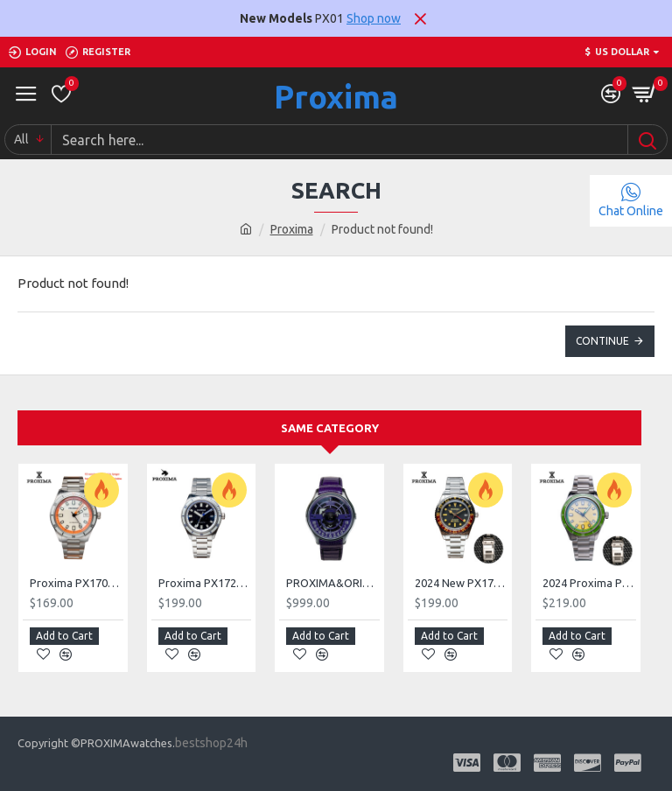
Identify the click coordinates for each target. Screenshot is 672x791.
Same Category (330, 428)
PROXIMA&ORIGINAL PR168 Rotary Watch (333, 583)
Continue (602, 341)
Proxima (336, 97)
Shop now (374, 18)
